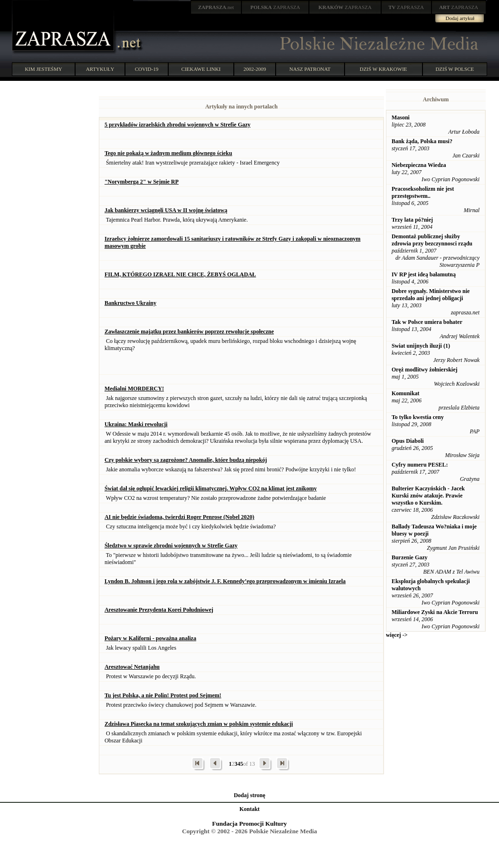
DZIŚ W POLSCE (455, 69)
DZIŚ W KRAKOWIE (384, 69)
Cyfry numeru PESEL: (420, 465)
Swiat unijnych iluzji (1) (421, 346)
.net (216, 7)
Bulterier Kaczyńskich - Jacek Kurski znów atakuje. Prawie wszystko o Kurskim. (428, 496)
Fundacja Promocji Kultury (249, 824)
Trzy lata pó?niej (412, 220)
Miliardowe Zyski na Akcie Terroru (435, 612)
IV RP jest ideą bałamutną (424, 274)
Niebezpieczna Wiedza (419, 165)
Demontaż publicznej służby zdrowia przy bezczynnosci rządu (432, 240)
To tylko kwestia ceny (418, 417)
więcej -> (397, 635)
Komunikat (406, 393)
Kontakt (250, 809)
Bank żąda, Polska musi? (422, 141)
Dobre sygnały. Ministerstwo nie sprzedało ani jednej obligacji (431, 295)
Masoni (401, 117)
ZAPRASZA (275, 7)
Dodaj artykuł (460, 18)
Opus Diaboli (408, 441)
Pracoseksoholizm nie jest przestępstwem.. (423, 192)
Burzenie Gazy (410, 557)
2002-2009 (255, 69)
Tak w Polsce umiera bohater (427, 322)
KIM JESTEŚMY (43, 69)
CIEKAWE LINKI (201, 69)
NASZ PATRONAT (310, 69)
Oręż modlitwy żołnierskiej (425, 370)
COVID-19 (147, 69)
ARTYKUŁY (100, 69)
